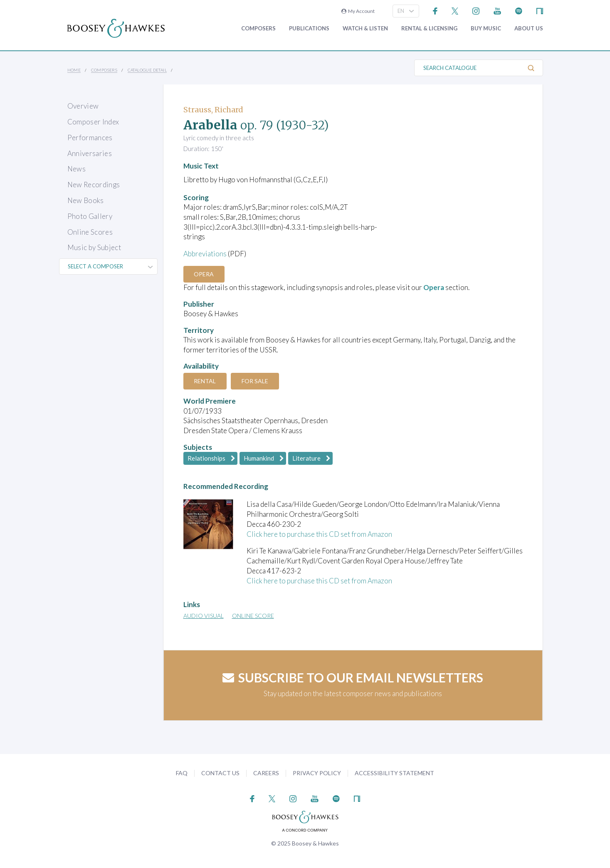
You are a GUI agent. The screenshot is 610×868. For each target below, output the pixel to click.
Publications (309, 29)
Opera (204, 274)
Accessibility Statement (394, 773)
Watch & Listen (365, 29)
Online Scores (90, 232)
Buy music (486, 29)
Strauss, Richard (213, 110)
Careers (266, 773)
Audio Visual (204, 616)
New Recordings (94, 185)
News (77, 169)
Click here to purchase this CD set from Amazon (319, 534)
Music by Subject (94, 247)
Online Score (253, 616)
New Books (86, 200)
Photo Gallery (90, 216)
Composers (258, 29)
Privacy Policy (317, 773)
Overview (83, 106)
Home (74, 70)
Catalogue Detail (147, 70)
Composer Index (93, 122)
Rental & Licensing (429, 29)
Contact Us (220, 773)
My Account (358, 11)
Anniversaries (90, 153)
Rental (205, 381)
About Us (529, 29)
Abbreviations (205, 254)
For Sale (255, 381)
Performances (90, 138)
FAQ (182, 773)
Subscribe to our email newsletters (353, 677)
